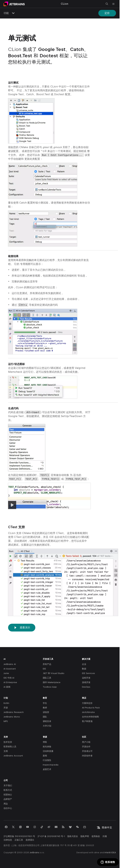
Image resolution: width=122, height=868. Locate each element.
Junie (6, 673)
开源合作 (86, 747)
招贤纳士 (8, 795)
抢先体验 (47, 747)
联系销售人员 (10, 747)
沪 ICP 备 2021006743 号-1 (51, 836)
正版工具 (19, 840)
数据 (84, 669)
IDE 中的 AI (9, 678)
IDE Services (88, 673)
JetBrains (35, 853)
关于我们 (8, 786)
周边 (6, 804)
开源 (6, 708)
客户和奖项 (87, 721)
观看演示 (22, 628)
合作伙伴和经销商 (90, 717)
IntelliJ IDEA (110, 853)
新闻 (45, 756)
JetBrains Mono (12, 717)
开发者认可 (87, 751)
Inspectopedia (51, 765)
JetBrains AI (10, 664)
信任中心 (8, 808)
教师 (45, 708)
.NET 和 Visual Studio (54, 673)
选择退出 (30, 840)
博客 (45, 742)
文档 (6, 751)
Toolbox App (50, 687)
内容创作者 (87, 756)
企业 (84, 664)
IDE (44, 669)
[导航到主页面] (14, 4)
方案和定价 (87, 703)
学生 (45, 703)
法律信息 (8, 840)
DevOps (86, 687)
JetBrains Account (13, 756)
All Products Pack (91, 708)
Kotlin (6, 703)
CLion (64, 4)
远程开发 (86, 678)
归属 (105, 836)
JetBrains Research (14, 712)
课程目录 (47, 721)
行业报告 (47, 760)
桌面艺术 (47, 769)
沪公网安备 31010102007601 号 (19, 836)
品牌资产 (8, 799)
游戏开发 (86, 682)
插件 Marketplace (52, 682)
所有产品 (47, 664)
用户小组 (86, 742)
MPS (6, 721)
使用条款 (96, 836)
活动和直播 (48, 751)
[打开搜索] (107, 4)
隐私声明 (85, 836)
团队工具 (47, 678)
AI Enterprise (10, 682)
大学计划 (47, 726)
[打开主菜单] (113, 4)
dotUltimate (88, 712)
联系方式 (8, 790)
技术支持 (8, 742)
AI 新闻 (7, 687)
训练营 (46, 712)
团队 (45, 717)
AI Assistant (10, 669)
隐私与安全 (73, 836)
